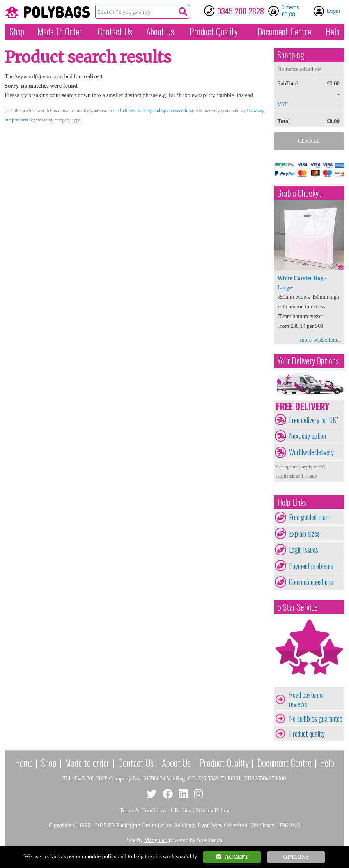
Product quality (307, 734)
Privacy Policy (213, 810)
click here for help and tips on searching (156, 111)
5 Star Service (298, 607)
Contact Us (115, 32)
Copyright (60, 825)
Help (333, 32)
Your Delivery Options (308, 361)
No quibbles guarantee (316, 718)
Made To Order (60, 32)
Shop (17, 32)
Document (284, 32)
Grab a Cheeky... (300, 193)
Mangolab (156, 840)
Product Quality (224, 762)
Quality (214, 32)
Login (333, 11)
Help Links (292, 502)
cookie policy (101, 856)
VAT (283, 104)
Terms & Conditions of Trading (156, 810)
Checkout (309, 141)
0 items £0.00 (290, 11)
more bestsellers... (321, 340)
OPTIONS (296, 857)
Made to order (87, 762)
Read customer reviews (307, 699)
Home (24, 762)
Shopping (291, 55)
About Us (160, 32)
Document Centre (284, 762)
